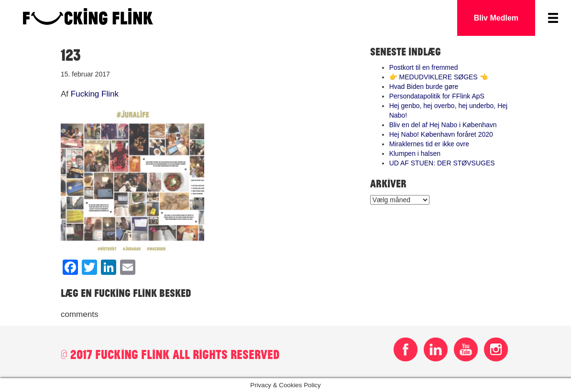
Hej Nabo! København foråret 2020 (441, 134)
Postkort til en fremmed (424, 67)
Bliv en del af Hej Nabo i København (443, 125)
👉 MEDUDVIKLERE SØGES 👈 (439, 77)
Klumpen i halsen (415, 153)
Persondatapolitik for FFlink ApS (437, 96)
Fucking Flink (95, 94)
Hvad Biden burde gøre (424, 87)
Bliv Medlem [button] (496, 18)
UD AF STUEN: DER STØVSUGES (442, 163)
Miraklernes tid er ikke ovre (429, 144)
